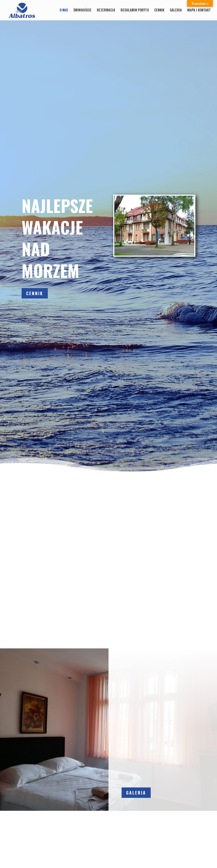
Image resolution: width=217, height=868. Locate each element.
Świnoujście (82, 11)
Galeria (176, 11)
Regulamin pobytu (135, 11)
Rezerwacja (106, 11)
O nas (64, 11)
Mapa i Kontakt (199, 11)
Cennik (159, 11)
